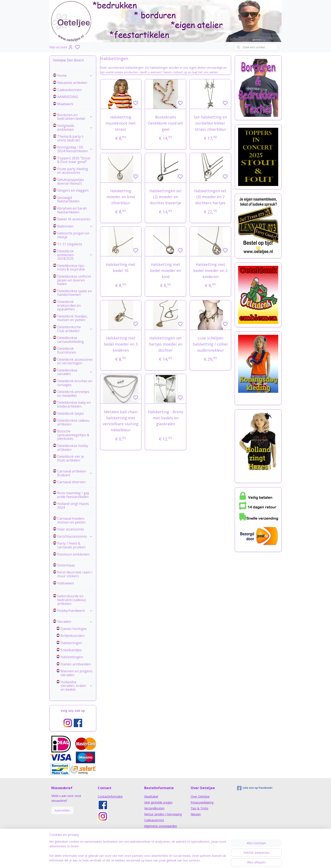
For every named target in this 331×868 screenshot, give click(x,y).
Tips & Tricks (199, 808)
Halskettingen (72, 657)
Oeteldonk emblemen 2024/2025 (75, 255)
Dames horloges (74, 629)
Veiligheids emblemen (75, 128)
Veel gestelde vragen (158, 802)
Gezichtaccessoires (75, 536)
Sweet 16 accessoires (74, 219)
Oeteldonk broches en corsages (75, 383)
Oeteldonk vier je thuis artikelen (71, 458)
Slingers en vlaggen (73, 190)
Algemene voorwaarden (161, 826)
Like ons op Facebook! (255, 788)
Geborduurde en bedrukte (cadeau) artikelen (72, 600)
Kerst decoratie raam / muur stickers (75, 574)
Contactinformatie (110, 796)
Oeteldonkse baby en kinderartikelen (74, 404)
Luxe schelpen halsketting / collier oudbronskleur (210, 344)
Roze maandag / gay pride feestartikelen (73, 495)
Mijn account (61, 47)
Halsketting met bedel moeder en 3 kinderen (121, 344)
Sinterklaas (66, 565)
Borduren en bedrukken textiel (75, 117)
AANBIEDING (68, 97)
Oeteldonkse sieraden (75, 372)
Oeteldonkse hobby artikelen (73, 448)
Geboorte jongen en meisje (73, 235)
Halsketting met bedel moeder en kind (165, 270)
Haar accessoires (71, 529)
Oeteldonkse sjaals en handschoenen (75, 293)
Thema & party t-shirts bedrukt (71, 138)
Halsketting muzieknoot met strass (121, 123)
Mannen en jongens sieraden (77, 673)
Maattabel (151, 796)
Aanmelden (62, 810)
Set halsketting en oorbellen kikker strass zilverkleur (210, 123)
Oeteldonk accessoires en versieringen (75, 361)
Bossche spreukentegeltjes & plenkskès (73, 435)
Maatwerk (65, 104)
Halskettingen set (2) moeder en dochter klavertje (165, 197)
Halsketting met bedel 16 (121, 267)
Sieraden (75, 622)
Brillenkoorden (73, 636)
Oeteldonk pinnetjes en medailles (73, 394)
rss (192, 860)
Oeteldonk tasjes (71, 413)
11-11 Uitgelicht (70, 244)
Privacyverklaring (202, 802)
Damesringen (71, 643)
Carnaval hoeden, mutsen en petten (71, 520)
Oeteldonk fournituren (67, 350)
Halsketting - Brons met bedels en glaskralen (165, 418)
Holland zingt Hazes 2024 (73, 506)
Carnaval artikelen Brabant (75, 473)
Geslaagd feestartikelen (68, 199)
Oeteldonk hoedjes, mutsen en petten (73, 318)
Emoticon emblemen (73, 554)
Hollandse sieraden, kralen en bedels (77, 686)
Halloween (66, 583)
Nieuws (196, 814)
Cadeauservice (154, 820)
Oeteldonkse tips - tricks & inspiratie (72, 268)
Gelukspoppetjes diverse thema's (71, 182)
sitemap (183, 860)
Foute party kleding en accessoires (73, 171)
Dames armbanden (76, 664)
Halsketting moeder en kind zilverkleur (121, 197)
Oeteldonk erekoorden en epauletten (69, 305)
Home (75, 75)
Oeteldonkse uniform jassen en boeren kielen (74, 280)
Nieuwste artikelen (72, 83)
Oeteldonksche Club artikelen (75, 329)
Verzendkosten (154, 808)
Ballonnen (75, 226)
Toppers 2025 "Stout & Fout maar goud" (74, 160)
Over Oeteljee (200, 796)
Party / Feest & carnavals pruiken (71, 545)
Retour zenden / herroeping (163, 814)
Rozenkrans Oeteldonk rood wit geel (165, 123)
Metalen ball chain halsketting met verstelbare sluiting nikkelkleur (121, 421)
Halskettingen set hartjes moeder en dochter (165, 344)
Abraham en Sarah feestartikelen (72, 210)
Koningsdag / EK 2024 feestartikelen (75, 149)
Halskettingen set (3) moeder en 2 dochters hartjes (210, 197)
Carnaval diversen (71, 482)
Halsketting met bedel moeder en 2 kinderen (210, 270)
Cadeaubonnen (69, 90)
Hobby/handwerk (75, 611)
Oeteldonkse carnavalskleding (71, 340)
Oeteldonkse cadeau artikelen (73, 422)
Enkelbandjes (71, 650)
